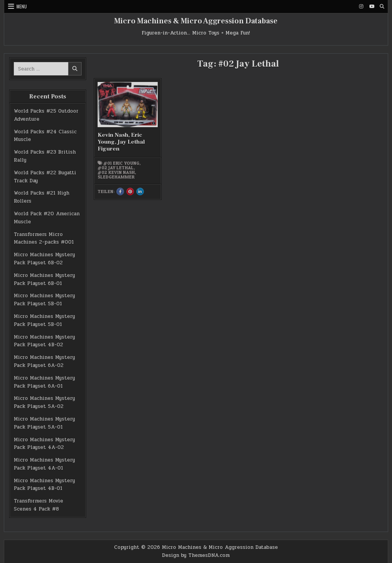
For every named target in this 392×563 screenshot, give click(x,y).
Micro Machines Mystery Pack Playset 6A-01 (44, 382)
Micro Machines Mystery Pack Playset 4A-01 (44, 464)
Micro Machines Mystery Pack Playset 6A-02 (44, 361)
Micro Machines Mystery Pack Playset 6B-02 (44, 259)
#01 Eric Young (121, 163)
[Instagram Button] (361, 7)
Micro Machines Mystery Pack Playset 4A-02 (44, 444)
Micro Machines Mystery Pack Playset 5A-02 (44, 402)
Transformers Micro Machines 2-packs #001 (44, 238)
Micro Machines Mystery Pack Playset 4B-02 (44, 341)
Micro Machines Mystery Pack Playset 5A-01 (44, 423)
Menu (22, 6)
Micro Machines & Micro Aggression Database (196, 21)
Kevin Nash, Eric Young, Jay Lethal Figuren (121, 142)
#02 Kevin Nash (116, 172)
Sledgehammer (116, 177)
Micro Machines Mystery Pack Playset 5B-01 (44, 300)
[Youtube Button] (372, 7)
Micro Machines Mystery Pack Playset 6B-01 (44, 279)
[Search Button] (382, 7)
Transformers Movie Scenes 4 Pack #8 (38, 505)
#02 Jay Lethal (116, 168)
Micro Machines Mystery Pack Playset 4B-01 (44, 485)
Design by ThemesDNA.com (196, 555)
